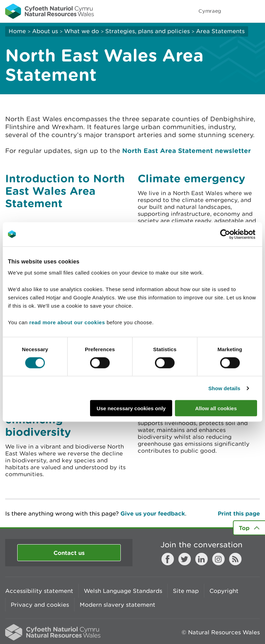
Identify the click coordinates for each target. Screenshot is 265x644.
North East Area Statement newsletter (187, 151)
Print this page (239, 513)
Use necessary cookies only (131, 408)
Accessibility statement (39, 591)
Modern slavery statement (117, 605)
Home (17, 31)
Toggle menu (255, 11)
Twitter (185, 559)
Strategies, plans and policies (148, 31)
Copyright (224, 591)
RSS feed (235, 559)
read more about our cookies (67, 322)
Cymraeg (210, 11)
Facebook (168, 559)
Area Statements (220, 31)
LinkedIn (202, 559)
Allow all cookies (216, 408)
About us (45, 31)
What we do (82, 31)
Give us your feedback (153, 513)
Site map (186, 591)
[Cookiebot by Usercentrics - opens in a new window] (237, 234)
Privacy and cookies (40, 605)
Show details (224, 388)
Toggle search (236, 11)
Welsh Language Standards (123, 591)
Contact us (69, 553)
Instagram (218, 559)
